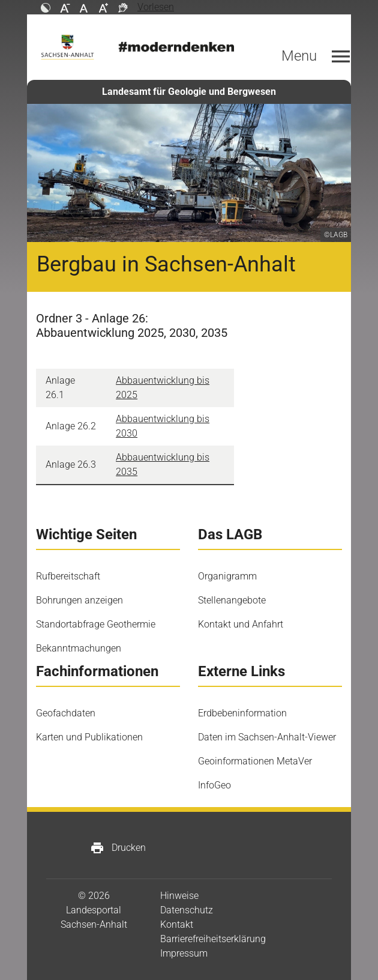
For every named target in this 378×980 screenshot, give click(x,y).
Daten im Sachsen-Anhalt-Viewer (267, 737)
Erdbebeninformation (242, 713)
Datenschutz (187, 910)
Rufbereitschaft (68, 576)
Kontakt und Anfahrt (241, 624)
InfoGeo (214, 785)
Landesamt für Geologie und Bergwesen (189, 92)
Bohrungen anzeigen (79, 600)
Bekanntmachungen (79, 648)
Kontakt (177, 924)
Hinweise (179, 896)
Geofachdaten (66, 713)
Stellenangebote (232, 600)
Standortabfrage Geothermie (96, 624)
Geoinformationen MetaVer (255, 761)
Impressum (184, 953)
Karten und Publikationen (89, 737)
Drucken (118, 848)
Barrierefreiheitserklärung (213, 939)
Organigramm (227, 576)
